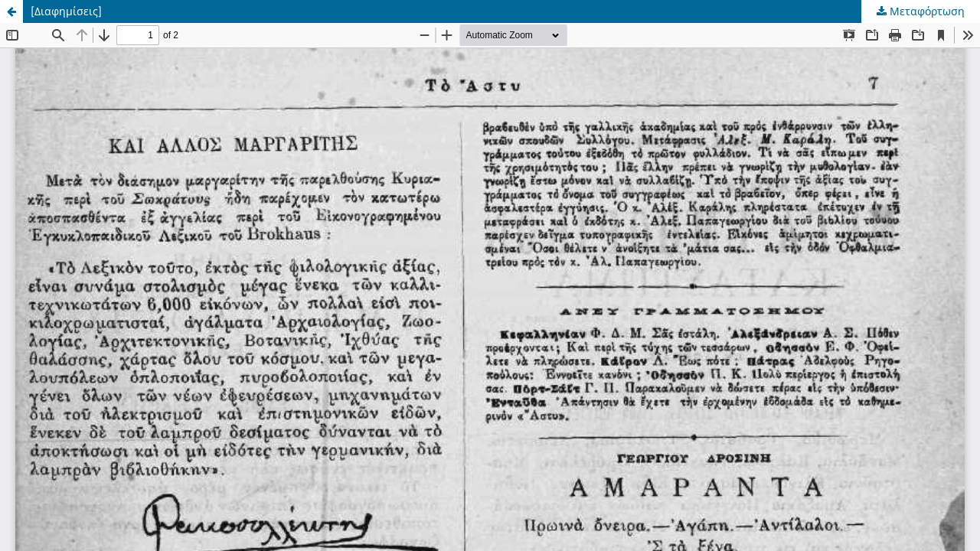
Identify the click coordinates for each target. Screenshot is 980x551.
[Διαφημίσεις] (66, 11)
